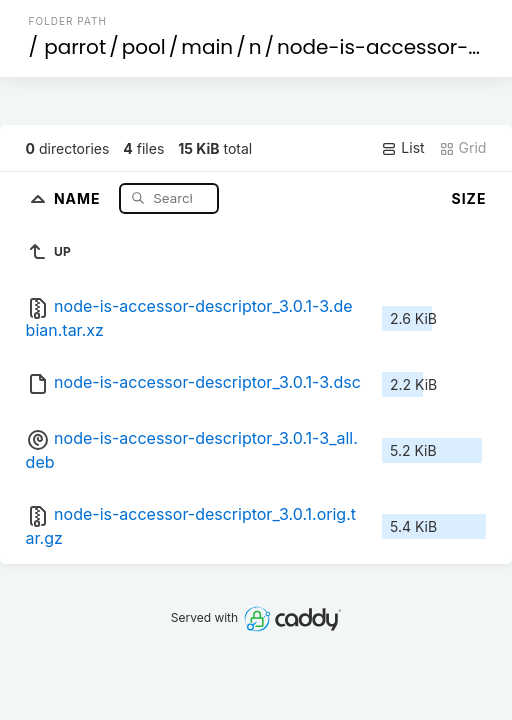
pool (144, 47)
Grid (463, 148)
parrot (75, 47)
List (402, 148)
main (207, 47)
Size (469, 198)
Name (79, 197)
